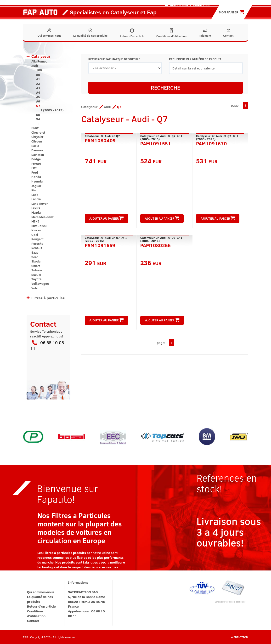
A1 (38, 79)
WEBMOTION (239, 637)
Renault (37, 248)
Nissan (36, 230)
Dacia (35, 146)
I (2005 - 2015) (52, 110)
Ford (35, 172)
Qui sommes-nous (49, 33)
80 (38, 75)
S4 (38, 119)
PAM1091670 (212, 143)
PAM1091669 (100, 245)
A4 (38, 92)
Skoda (36, 261)
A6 (38, 101)
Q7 (38, 106)
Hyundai (37, 181)
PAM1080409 (100, 140)
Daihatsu (38, 155)
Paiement (205, 33)
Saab (35, 252)
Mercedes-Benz (42, 217)
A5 (38, 97)
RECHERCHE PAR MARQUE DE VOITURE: (115, 59)
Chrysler (37, 137)
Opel (35, 235)
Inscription (179, 5)
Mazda (36, 212)
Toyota (36, 279)
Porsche (37, 244)
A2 (38, 84)
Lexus (36, 208)
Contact (228, 33)
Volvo (35, 288)
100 (39, 70)
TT (38, 124)
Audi (35, 66)
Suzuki (36, 275)
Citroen (37, 141)
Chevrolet (38, 132)
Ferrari (36, 164)
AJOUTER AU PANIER (106, 218)
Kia (34, 190)
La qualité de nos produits (90, 33)
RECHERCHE (165, 87)
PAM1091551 (156, 143)
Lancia (36, 199)
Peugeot (37, 239)
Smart (36, 266)
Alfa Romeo (39, 61)
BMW (35, 128)
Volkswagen (40, 284)
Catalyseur (41, 56)
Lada (35, 195)
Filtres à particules (48, 298)
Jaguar (36, 186)
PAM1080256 (155, 245)
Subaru (37, 270)
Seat (35, 257)
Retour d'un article (132, 33)
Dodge (36, 159)
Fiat (34, 168)
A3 (38, 88)
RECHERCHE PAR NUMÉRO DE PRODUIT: (195, 59)
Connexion (201, 5)
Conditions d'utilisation (171, 33)
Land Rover (40, 204)
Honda (36, 177)
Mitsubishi (39, 226)
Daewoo (37, 150)
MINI (35, 221)
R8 (38, 115)
